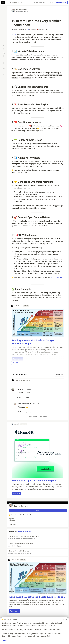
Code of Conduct (33, 416)
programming (42, 29)
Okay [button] (5, 640)
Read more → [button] (14, 611)
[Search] (9, 3)
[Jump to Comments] (4, 54)
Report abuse (44, 416)
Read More (16, 363)
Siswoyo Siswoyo (22, 10)
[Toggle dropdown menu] (63, 306)
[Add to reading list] (4, 62)
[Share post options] (4, 74)
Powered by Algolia (40, 3)
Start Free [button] (16, 494)
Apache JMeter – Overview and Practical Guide (38, 538)
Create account (61, 2)
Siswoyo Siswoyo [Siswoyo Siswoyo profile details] (24, 404)
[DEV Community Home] (3, 3)
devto (14, 29)
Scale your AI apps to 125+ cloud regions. (34, 481)
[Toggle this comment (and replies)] (13, 393)
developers (32, 29)
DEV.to (14, 35)
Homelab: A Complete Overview (38, 552)
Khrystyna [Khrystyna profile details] (20, 389)
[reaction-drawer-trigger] (4, 47)
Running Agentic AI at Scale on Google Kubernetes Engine (37, 597)
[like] (19, 398)
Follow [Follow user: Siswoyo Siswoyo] (38, 511)
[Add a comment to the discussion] (40, 381)
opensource (22, 29)
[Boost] (4, 68)
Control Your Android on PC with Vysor (38, 545)
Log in (51, 2)
